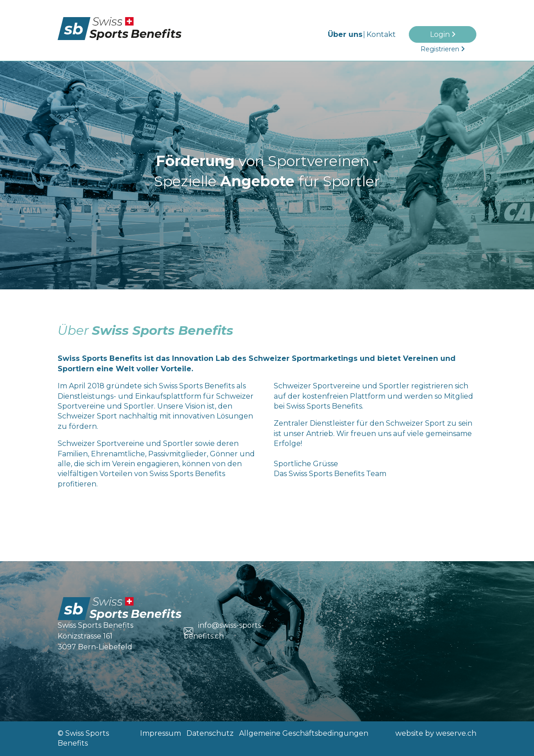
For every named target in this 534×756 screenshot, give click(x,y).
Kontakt (381, 35)
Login (440, 34)
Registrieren (440, 49)
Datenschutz (210, 733)
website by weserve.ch (436, 733)
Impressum (161, 733)
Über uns (345, 35)
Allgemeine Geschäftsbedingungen (304, 733)
